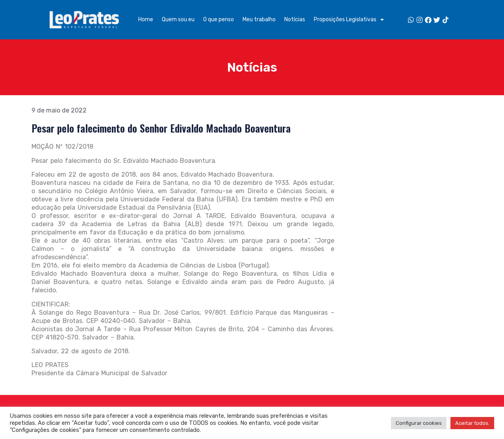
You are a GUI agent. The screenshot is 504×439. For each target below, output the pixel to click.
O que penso (219, 19)
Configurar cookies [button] (419, 423)
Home (146, 19)
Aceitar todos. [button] (472, 423)
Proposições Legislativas (349, 20)
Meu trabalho (259, 19)
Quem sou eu (178, 19)
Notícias (295, 19)
